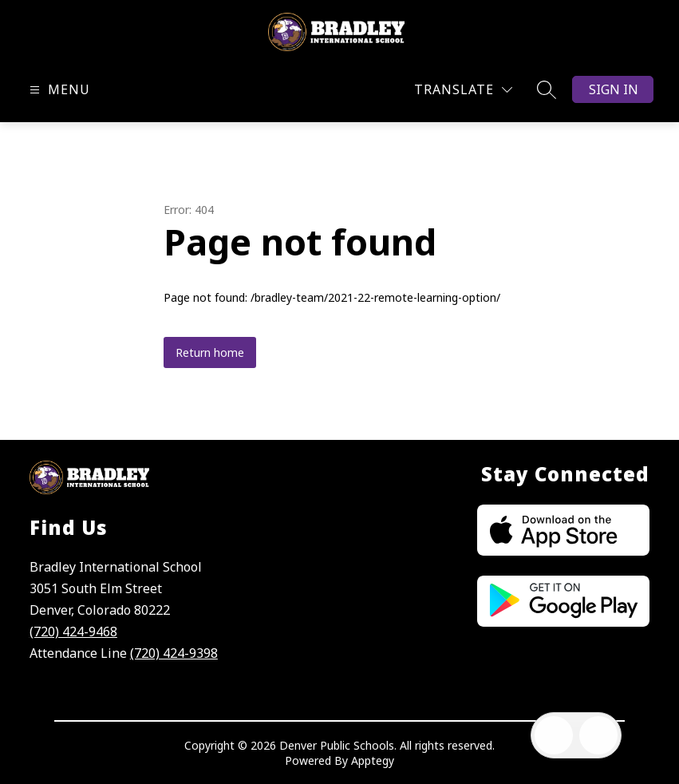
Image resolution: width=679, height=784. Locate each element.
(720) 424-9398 (174, 653)
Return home (210, 352)
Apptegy (373, 760)
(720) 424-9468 (73, 632)
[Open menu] (58, 90)
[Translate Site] (463, 90)
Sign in (614, 89)
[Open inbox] (554, 735)
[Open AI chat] (598, 735)
